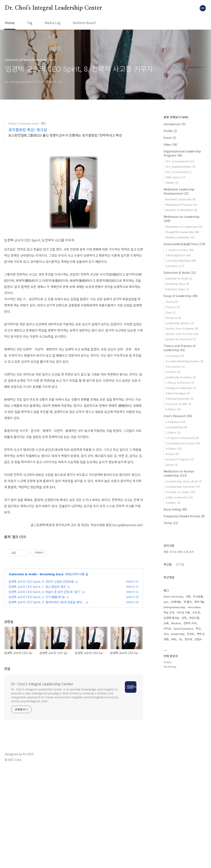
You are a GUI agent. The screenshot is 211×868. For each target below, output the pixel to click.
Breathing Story (52, 673)
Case (171, 312)
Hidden (172, 183)
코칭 (188, 596)
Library (172, 465)
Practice (173, 307)
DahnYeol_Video (177, 289)
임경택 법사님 (171, 618)
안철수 (198, 639)
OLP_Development (180, 161)
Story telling (175, 509)
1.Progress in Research (182, 438)
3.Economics (175, 366)
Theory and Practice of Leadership (180, 348)
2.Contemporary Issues (183, 443)
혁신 (198, 628)
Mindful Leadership (180, 237)
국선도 (191, 634)
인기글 (180, 564)
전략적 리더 (190, 623)
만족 (184, 618)
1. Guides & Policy (179, 250)
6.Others (173, 409)
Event (170, 138)
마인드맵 (194, 618)
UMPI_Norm (175, 177)
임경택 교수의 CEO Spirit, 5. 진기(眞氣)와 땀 (37, 695)
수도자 (196, 612)
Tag (30, 23)
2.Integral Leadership (181, 388)
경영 (166, 639)
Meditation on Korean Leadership (179, 473)
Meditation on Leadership (184, 227)
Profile (170, 131)
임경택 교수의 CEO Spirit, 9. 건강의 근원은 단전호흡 (41, 680)
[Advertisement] (74, 153)
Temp (171, 523)
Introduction (175, 124)
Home (10, 23)
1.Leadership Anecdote (183, 487)
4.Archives (175, 266)
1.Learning (175, 356)
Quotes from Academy (182, 328)
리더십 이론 (183, 612)
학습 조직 (169, 612)
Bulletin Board (84, 23)
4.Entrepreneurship (179, 399)
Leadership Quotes (179, 323)
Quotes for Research (181, 339)
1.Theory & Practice (180, 382)
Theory (172, 302)
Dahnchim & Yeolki (23, 673)
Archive (172, 454)
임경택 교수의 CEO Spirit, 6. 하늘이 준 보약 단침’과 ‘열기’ (45, 690)
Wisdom (176, 623)
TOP (203, 854)
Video (171, 144)
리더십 (167, 628)
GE (181, 639)
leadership (178, 634)
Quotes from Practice (182, 334)
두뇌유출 (198, 596)
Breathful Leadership (181, 199)
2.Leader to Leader (180, 492)
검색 (193, 8)
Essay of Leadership (181, 296)
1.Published (175, 422)
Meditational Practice (181, 205)
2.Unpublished (176, 427)
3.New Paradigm (178, 393)
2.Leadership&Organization (184, 361)
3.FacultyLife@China (181, 261)
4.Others (173, 372)
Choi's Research (178, 416)
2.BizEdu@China (178, 255)
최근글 (168, 564)
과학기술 (199, 602)
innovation (194, 607)
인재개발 (176, 602)
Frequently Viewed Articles (184, 516)
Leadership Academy (181, 377)
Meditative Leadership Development (179, 191)
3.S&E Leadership (179, 497)
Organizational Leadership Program (182, 153)
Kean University (173, 596)
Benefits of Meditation (181, 210)
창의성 (188, 639)
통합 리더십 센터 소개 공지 (179, 552)
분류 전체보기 (176, 117)
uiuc (166, 602)
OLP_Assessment (178, 172)
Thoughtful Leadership (182, 232)
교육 (166, 623)
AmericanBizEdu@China (185, 244)
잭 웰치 (188, 602)
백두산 (200, 634)
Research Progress (179, 459)
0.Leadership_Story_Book (184, 481)
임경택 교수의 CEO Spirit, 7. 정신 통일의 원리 (37, 685)
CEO (166, 634)
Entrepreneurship (174, 607)
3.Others (173, 432)
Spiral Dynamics (183, 628)
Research (173, 318)
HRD (174, 639)
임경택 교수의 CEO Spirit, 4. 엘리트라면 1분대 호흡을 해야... (46, 701)
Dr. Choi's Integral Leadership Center (53, 8)
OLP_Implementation (180, 167)
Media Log (53, 23)
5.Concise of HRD (178, 404)
